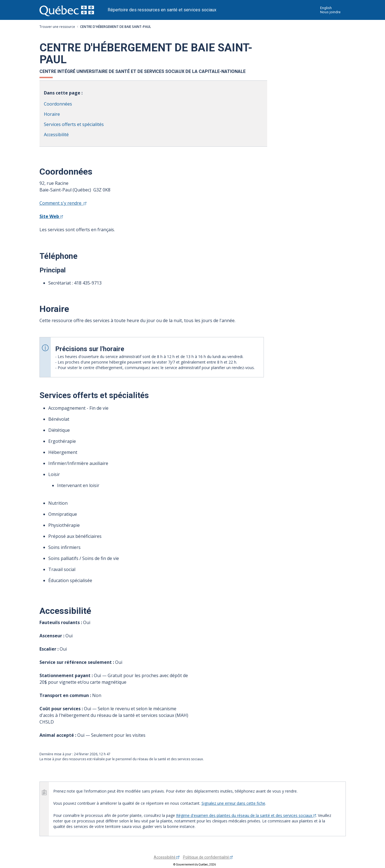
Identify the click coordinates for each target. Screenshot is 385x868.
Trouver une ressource (57, 27)
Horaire (52, 114)
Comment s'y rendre (63, 203)
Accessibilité (56, 135)
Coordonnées (58, 104)
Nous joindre (330, 12)
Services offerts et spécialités (74, 124)
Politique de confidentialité (208, 857)
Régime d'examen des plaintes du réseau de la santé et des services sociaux (246, 815)
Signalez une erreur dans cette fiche (233, 803)
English (326, 8)
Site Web (51, 216)
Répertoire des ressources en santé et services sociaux (162, 10)
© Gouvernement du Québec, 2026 (195, 865)
